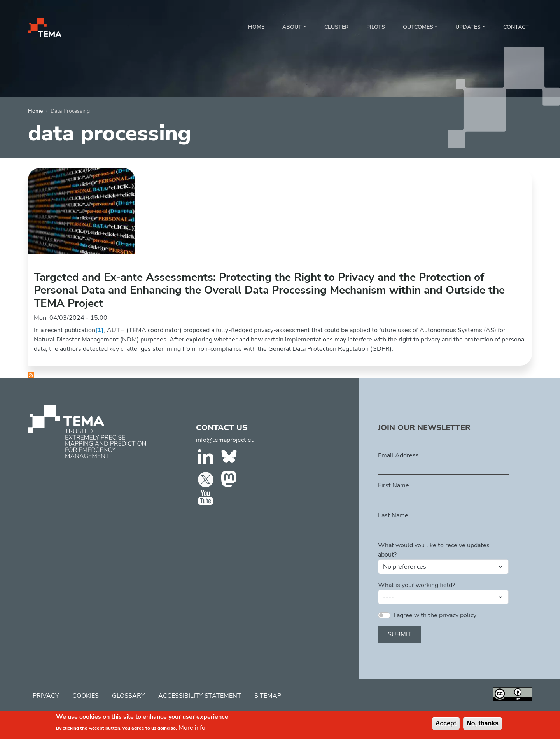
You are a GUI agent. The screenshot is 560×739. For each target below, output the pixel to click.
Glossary (129, 696)
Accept (446, 724)
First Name (394, 485)
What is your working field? (416, 585)
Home (256, 27)
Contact (516, 27)
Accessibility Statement (200, 696)
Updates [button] (468, 27)
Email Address (398, 455)
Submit (400, 634)
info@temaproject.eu (225, 440)
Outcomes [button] (418, 27)
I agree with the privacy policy (435, 615)
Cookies (86, 696)
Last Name (393, 515)
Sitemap (268, 696)
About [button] (292, 27)
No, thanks (483, 724)
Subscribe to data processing (31, 375)
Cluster (336, 27)
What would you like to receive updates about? (434, 550)
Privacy (46, 696)
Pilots (376, 27)
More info (192, 728)
